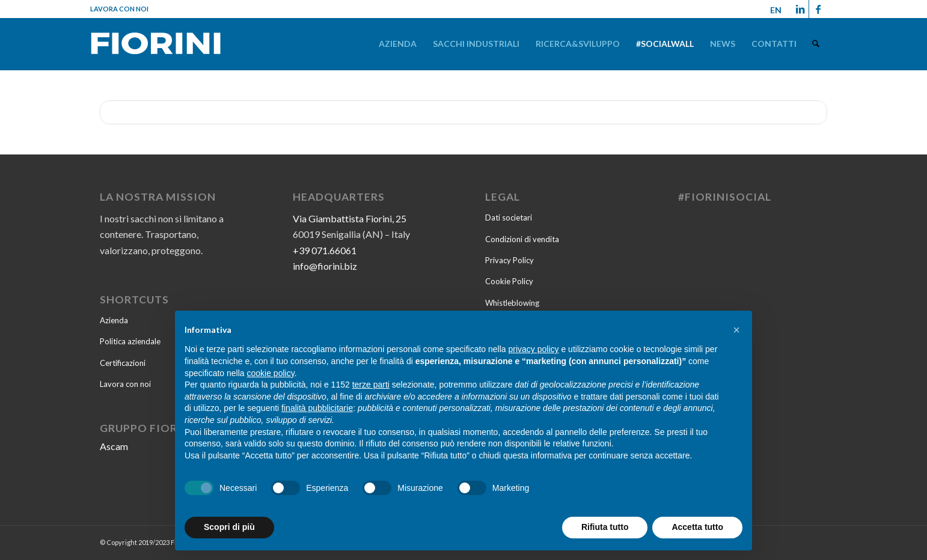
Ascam (114, 446)
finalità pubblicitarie (317, 408)
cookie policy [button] (271, 373)
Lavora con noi (119, 9)
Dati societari (509, 218)
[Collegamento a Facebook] (818, 9)
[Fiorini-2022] (156, 46)
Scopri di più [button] (229, 527)
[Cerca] (816, 44)
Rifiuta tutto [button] (605, 527)
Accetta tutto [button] (697, 527)
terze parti (371, 385)
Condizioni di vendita (522, 239)
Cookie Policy (509, 281)
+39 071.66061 (325, 250)
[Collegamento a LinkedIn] (800, 9)
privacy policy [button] (534, 349)
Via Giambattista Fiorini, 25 (350, 218)
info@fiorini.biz (325, 266)
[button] (736, 330)
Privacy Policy (509, 260)
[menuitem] (398, 44)
